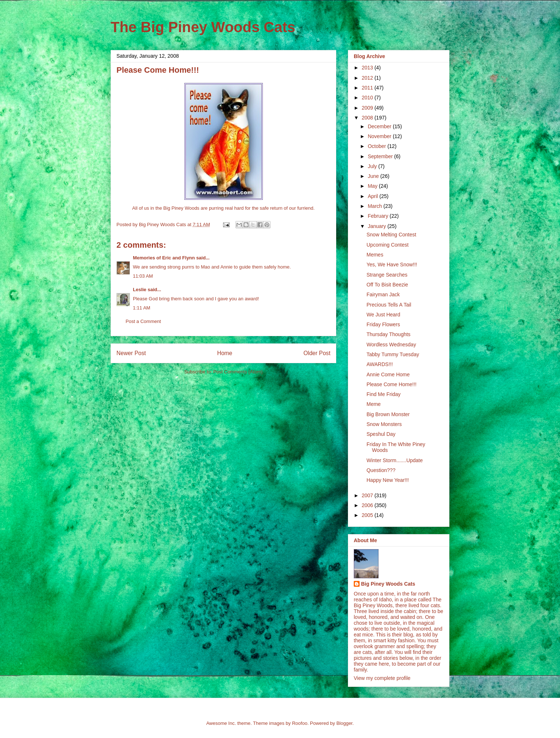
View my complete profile (382, 678)
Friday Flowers (383, 324)
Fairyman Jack (383, 294)
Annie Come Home (388, 374)
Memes (375, 255)
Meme (374, 404)
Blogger (344, 723)
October (377, 146)
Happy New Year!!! (388, 480)
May (373, 186)
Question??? (381, 470)
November (380, 136)
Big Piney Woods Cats (388, 584)
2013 (368, 68)
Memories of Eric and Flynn (164, 258)
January (377, 226)
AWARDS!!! (380, 364)
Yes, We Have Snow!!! (392, 265)
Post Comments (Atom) (238, 372)
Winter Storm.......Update (395, 460)
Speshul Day (381, 434)
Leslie (140, 290)
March (375, 206)
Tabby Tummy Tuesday (393, 354)
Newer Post (131, 353)
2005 (368, 515)
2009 (368, 108)
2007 (368, 495)
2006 (368, 505)
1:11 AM (142, 308)
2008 (368, 118)
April (373, 196)
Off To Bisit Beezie (387, 285)
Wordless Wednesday (391, 345)
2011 (368, 88)
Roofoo (300, 723)
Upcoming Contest (388, 245)
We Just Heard (383, 315)
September (381, 156)
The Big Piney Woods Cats (203, 27)
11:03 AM (143, 276)
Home (225, 353)
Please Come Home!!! (392, 384)
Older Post (317, 353)
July (373, 166)
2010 (368, 98)
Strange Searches (387, 275)
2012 (368, 78)
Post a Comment (143, 321)
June (374, 176)
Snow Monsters (384, 424)
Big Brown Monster (388, 414)
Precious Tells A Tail (389, 305)
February (379, 216)
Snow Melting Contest (391, 235)
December (380, 126)
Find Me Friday (383, 394)
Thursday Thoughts (388, 334)
